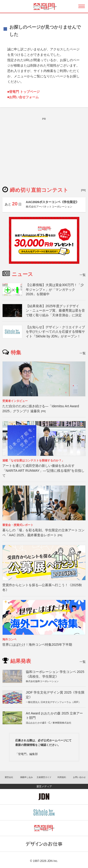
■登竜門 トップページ (23, 92)
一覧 (83, 275)
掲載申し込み (27, 777)
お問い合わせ (79, 777)
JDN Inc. (53, 861)
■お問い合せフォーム (23, 97)
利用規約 (62, 777)
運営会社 (9, 777)
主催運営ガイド (44, 777)
